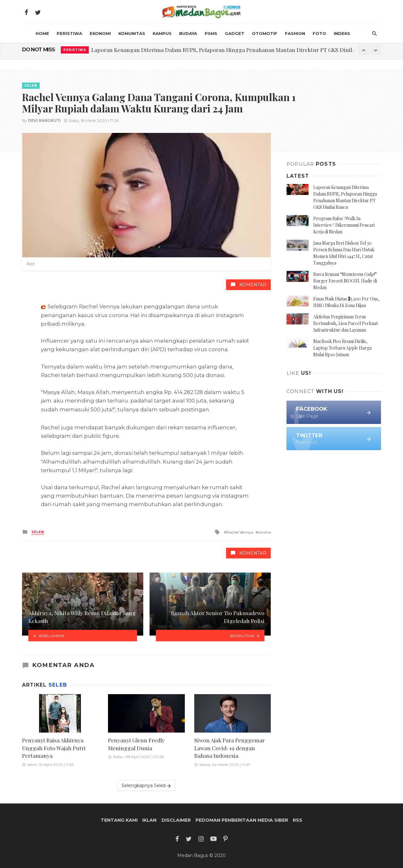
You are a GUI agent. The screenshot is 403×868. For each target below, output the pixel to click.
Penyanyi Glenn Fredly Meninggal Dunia (136, 744)
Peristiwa (69, 33)
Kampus (162, 33)
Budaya (188, 33)
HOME (42, 33)
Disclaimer (176, 820)
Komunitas (132, 33)
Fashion (295, 33)
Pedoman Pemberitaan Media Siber (242, 820)
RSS (298, 820)
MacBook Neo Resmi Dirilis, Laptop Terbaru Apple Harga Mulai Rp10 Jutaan (342, 348)
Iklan (149, 820)
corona (264, 532)
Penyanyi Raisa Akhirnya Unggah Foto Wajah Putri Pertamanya (54, 748)
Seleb (31, 86)
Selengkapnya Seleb (147, 786)
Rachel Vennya (240, 532)
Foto (319, 33)
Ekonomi (100, 33)
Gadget (235, 33)
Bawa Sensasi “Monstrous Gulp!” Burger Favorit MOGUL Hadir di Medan (345, 281)
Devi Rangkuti (44, 120)
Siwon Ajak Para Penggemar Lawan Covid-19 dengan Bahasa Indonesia (230, 748)
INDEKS (342, 33)
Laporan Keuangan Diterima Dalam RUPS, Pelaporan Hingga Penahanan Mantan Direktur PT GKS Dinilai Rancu (232, 50)
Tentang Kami (119, 820)
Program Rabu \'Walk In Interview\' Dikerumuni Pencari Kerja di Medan (344, 225)
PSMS (211, 33)
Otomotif (265, 33)
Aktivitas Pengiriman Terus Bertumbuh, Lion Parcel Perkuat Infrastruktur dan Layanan (346, 323)
